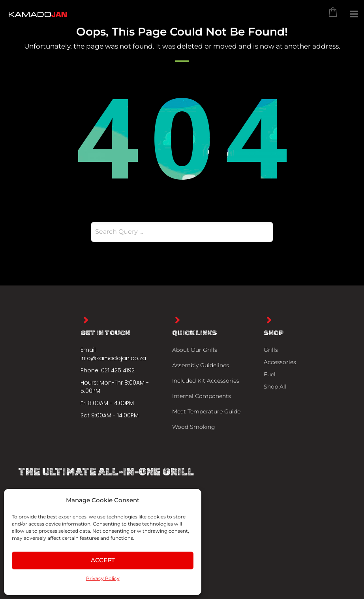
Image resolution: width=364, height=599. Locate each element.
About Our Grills (195, 350)
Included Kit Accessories (206, 381)
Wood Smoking (194, 427)
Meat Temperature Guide (206, 411)
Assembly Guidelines (201, 365)
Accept (103, 560)
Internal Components (202, 396)
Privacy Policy (103, 578)
